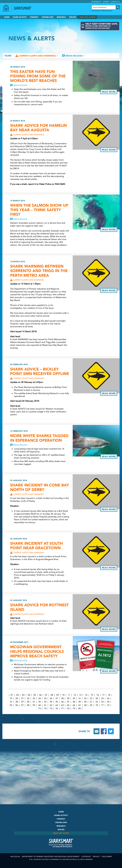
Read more (109, 92)
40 (28, 702)
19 (11, 698)
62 (51, 705)
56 (17, 705)
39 (22, 702)
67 (80, 705)
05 (35, 695)
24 (40, 698)
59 (34, 705)
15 (92, 695)
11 (69, 695)
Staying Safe (48, 17)
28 (62, 698)
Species (72, 17)
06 (40, 695)
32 (85, 698)
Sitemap (106, 2)
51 (91, 702)
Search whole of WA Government (102, 11)
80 (80, 708)
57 (22, 705)
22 (28, 698)
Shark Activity (20, 17)
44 (51, 702)
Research (61, 17)
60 (40, 705)
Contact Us (115, 2)
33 (91, 698)
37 (11, 702)
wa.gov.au (15, 857)
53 (102, 702)
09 (58, 695)
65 (68, 705)
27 (57, 698)
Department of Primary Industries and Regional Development (51, 857)
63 (57, 705)
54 (108, 702)
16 (98, 695)
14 (86, 695)
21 (22, 698)
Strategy (34, 17)
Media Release (74, 56)
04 (29, 695)
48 (74, 702)
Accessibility (96, 2)
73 (40, 708)
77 (62, 708)
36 (108, 698)
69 (91, 705)
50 (85, 702)
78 (68, 708)
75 (51, 708)
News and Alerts (87, 17)
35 (102, 698)
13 (80, 695)
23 (34, 698)
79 (74, 708)
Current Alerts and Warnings (37, 56)
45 (57, 702)
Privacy (96, 857)
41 (34, 702)
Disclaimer (107, 857)
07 (46, 695)
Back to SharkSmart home (24, 8)
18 (109, 695)
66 (74, 705)
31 (80, 698)
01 (12, 695)
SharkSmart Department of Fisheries (61, 843)
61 (45, 705)
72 (108, 705)
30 (74, 698)
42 (40, 702)
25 (45, 698)
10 (63, 695)
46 (62, 702)
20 (17, 698)
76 (57, 708)
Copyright (86, 857)
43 (45, 702)
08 (52, 695)
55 (11, 705)
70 (97, 705)
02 (18, 695)
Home (7, 17)
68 (85, 705)
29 (68, 698)
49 (80, 702)
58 (28, 705)
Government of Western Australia (6, 8)
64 (62, 705)
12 (75, 695)
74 (45, 708)
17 (103, 695)
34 (97, 698)
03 (23, 695)
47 (68, 702)
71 (102, 705)
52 (97, 702)
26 (51, 698)
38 (17, 702)
